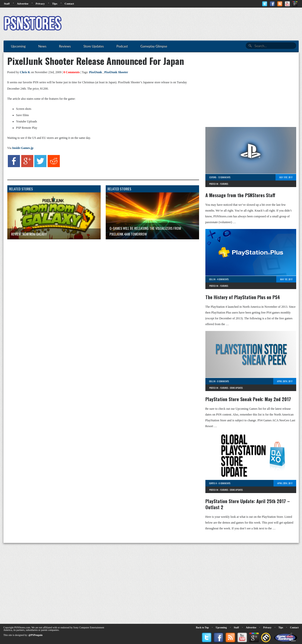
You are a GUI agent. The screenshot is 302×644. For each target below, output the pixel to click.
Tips (55, 4)
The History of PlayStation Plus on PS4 (243, 297)
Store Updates (236, 388)
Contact (69, 4)
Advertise (23, 4)
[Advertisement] (207, 24)
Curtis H (213, 483)
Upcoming (221, 627)
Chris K (25, 72)
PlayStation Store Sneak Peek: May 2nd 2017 (248, 399)
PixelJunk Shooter (116, 72)
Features (224, 184)
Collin (212, 279)
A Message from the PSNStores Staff (240, 195)
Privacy (40, 4)
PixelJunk (95, 72)
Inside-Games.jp (23, 148)
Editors (213, 177)
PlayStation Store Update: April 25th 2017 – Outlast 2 (248, 504)
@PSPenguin (36, 635)
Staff (7, 4)
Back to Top (202, 627)
